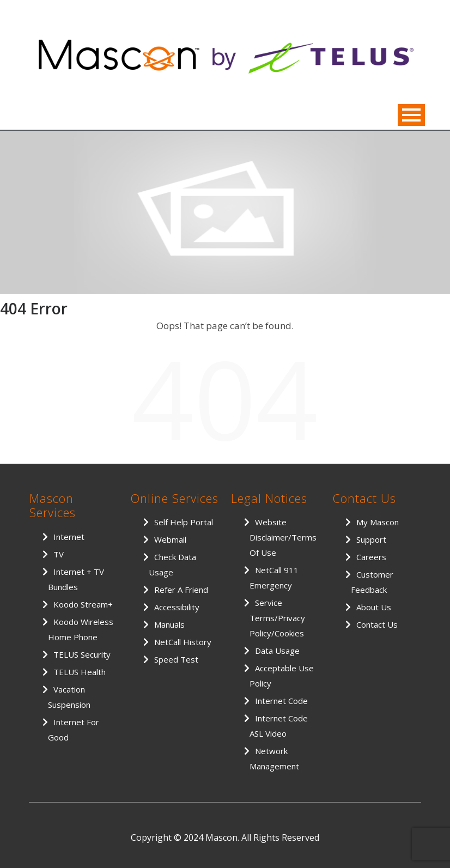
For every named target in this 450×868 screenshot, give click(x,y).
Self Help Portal (184, 522)
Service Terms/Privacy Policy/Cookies (277, 618)
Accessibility (177, 607)
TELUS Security (82, 654)
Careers (371, 557)
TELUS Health (80, 672)
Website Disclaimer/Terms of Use (283, 537)
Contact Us (377, 624)
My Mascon (378, 522)
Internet (69, 537)
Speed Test (176, 659)
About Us (374, 607)
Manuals (169, 624)
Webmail (170, 539)
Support (371, 539)
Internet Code (281, 701)
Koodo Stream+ (83, 604)
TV (59, 554)
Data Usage (277, 651)
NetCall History (183, 642)
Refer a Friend (181, 590)
